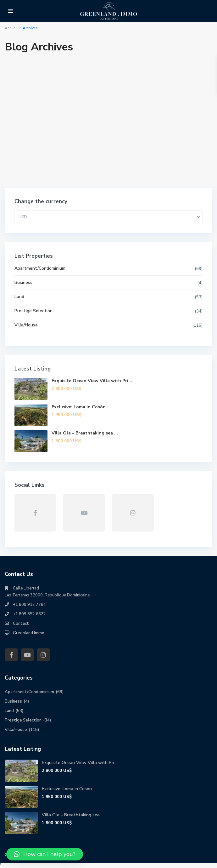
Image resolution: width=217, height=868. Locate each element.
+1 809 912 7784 (29, 605)
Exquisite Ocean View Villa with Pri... (92, 381)
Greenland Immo (29, 633)
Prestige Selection (33, 311)
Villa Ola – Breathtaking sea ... (85, 433)
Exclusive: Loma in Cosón (79, 407)
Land (19, 297)
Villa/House (26, 325)
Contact (21, 624)
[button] (45, 854)
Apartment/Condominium (40, 268)
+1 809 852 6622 (29, 614)
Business (23, 282)
